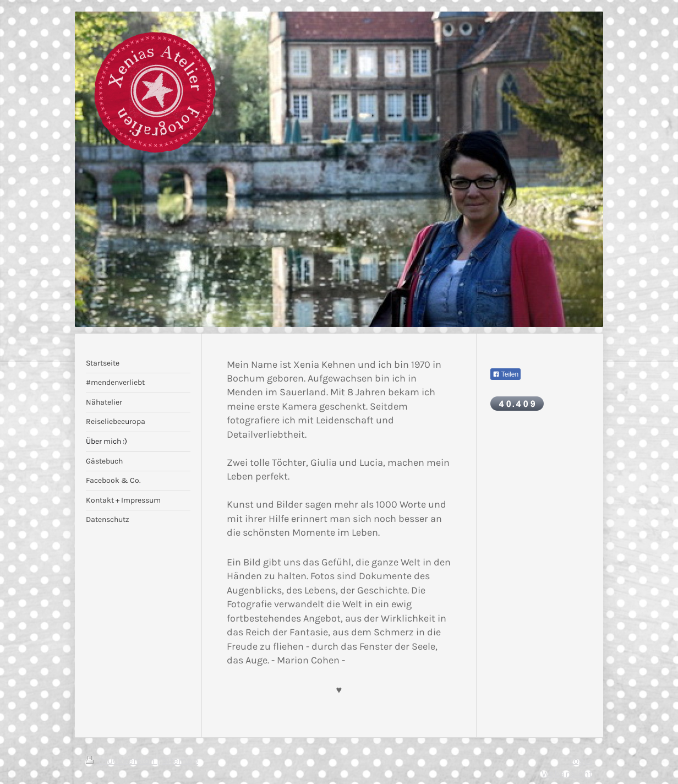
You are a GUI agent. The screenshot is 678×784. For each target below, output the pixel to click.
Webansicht (567, 774)
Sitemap (180, 761)
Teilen (505, 374)
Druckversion (121, 761)
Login (581, 761)
